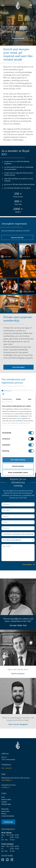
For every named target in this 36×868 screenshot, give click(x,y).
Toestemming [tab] (7, 399)
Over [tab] (30, 399)
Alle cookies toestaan (18, 460)
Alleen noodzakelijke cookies (18, 472)
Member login (6, 804)
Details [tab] (19, 399)
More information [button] (18, 367)
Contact (4, 802)
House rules (5, 811)
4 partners (19, 421)
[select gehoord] (18, 540)
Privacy (4, 814)
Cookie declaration (8, 816)
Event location (6, 799)
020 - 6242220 (6, 768)
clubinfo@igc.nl (7, 780)
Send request (27, 564)
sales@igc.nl (5, 787)
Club (3, 797)
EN (31, 5)
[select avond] (18, 534)
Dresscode (5, 809)
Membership (8, 822)
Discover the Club (18, 38)
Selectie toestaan (18, 466)
